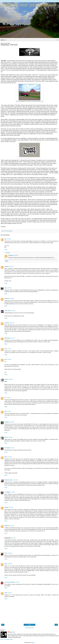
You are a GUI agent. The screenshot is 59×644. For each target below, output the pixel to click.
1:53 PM (13, 492)
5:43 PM (12, 298)
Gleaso (6, 379)
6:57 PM (13, 338)
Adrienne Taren (8, 480)
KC (5, 398)
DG (5, 349)
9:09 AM (12, 422)
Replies (8, 253)
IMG (5, 457)
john (6, 288)
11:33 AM (15, 480)
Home (29, 625)
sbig (6, 564)
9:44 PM (9, 359)
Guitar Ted (12, 632)
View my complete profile (7, 639)
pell (5, 359)
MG (5, 239)
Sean (6, 593)
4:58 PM (9, 239)
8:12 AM (9, 398)
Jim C (6, 553)
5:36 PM (9, 288)
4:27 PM (11, 507)
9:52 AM (12, 448)
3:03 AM (11, 379)
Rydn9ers (7, 422)
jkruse (6, 437)
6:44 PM (10, 593)
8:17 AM (13, 538)
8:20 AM (9, 411)
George (6, 507)
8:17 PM (9, 349)
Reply (6, 249)
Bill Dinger (7, 338)
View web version (29, 628)
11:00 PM (10, 564)
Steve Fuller (8, 311)
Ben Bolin (7, 448)
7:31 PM (12, 526)
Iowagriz (7, 266)
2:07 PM (17, 582)
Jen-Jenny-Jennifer (10, 582)
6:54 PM (16, 255)
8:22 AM (10, 553)
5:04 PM (11, 266)
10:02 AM (9, 457)
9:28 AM (10, 437)
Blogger (32, 642)
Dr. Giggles (7, 492)
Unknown (11, 255)
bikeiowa (7, 526)
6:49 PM (13, 311)
